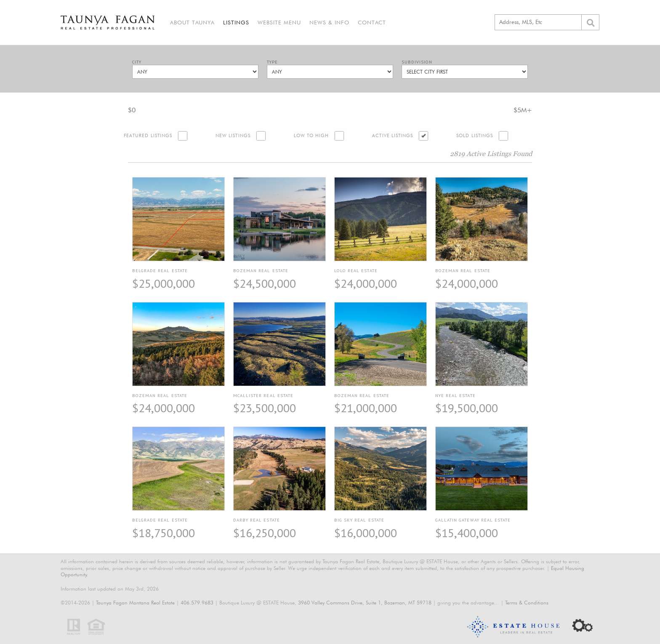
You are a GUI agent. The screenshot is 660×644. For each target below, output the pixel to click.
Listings (236, 22)
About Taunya (192, 22)
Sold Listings (475, 136)
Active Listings (393, 136)
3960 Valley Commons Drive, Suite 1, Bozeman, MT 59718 (365, 603)
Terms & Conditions (527, 603)
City (137, 62)
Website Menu (279, 22)
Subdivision (417, 62)
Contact (372, 22)
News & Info (329, 22)
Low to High (311, 136)
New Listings (233, 136)
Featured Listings (148, 136)
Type (272, 62)
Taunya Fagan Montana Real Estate (135, 603)
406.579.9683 (197, 603)
